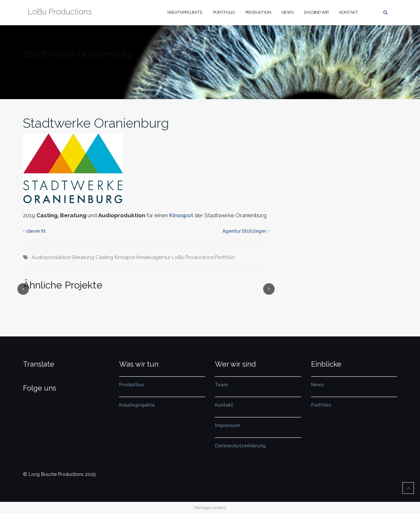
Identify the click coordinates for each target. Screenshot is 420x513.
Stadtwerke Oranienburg (96, 123)
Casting (104, 257)
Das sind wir (316, 12)
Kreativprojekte (185, 12)
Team (221, 385)
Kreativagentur (154, 257)
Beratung (83, 257)
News (287, 12)
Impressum (227, 425)
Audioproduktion (51, 257)
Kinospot (181, 215)
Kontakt (349, 12)
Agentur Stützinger (244, 231)
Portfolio (224, 12)
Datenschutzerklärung (240, 446)
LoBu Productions (193, 257)
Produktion (258, 12)
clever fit (36, 231)
